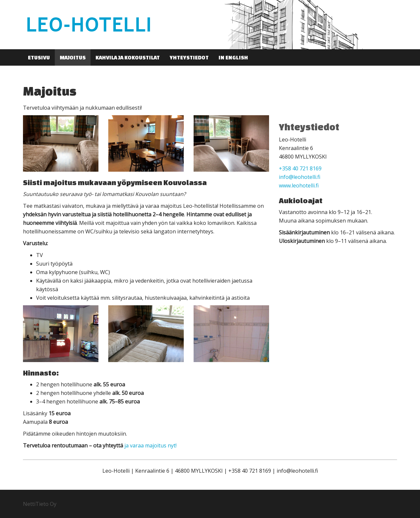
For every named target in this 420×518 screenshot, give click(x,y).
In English (233, 57)
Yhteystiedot (189, 57)
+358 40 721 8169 (300, 168)
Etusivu (39, 57)
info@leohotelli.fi (300, 177)
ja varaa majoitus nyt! (150, 445)
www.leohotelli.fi (299, 185)
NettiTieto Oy (40, 504)
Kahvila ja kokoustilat (128, 57)
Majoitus (73, 57)
